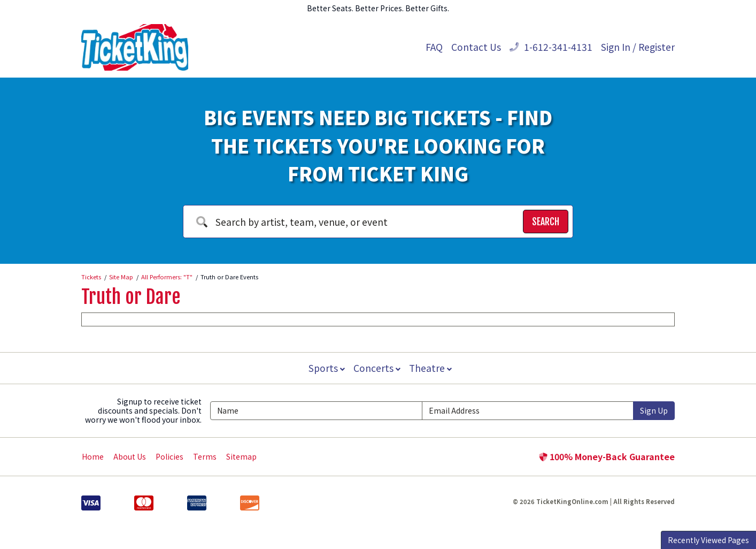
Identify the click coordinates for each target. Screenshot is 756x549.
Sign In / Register (638, 47)
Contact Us (476, 47)
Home (93, 456)
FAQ (434, 47)
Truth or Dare (131, 297)
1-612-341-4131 (551, 47)
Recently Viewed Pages (708, 540)
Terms (205, 456)
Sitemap (241, 456)
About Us (130, 456)
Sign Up (654, 410)
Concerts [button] (377, 368)
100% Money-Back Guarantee (607, 456)
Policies (169, 456)
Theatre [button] (431, 368)
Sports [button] (326, 368)
